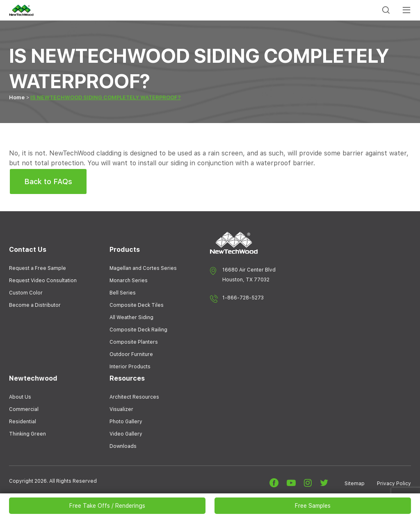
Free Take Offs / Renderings (107, 506)
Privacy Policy (394, 484)
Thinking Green (27, 434)
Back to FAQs (48, 181)
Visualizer (121, 409)
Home (17, 97)
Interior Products (130, 367)
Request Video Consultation (43, 281)
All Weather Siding (131, 317)
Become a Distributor (35, 305)
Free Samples (313, 506)
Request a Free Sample (38, 268)
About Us (20, 397)
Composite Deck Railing (138, 330)
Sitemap (355, 484)
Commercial (24, 409)
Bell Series (123, 293)
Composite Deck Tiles (137, 305)
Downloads (123, 446)
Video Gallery (126, 434)
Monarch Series (129, 281)
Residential (23, 422)
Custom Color (26, 293)
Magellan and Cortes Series (143, 268)
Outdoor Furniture (131, 354)
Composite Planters (134, 342)
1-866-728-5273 (243, 298)
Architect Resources (134, 397)
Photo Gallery (126, 422)
